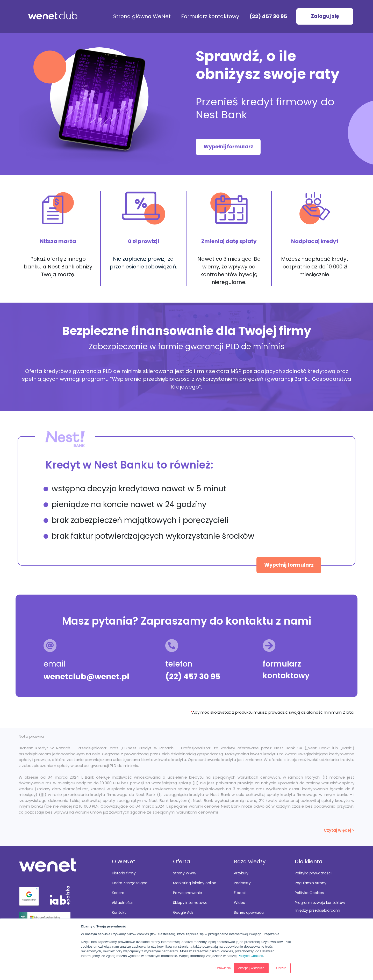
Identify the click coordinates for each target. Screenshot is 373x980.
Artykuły (241, 873)
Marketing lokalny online (195, 883)
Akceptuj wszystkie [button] (251, 968)
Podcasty (242, 883)
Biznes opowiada (249, 912)
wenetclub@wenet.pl (86, 677)
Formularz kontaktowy (210, 16)
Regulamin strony (311, 883)
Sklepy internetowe (190, 903)
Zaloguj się (325, 16)
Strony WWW (185, 873)
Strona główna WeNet (142, 16)
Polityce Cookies (250, 956)
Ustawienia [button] (223, 968)
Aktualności (122, 903)
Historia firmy (124, 873)
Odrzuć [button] (281, 968)
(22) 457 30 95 (268, 16)
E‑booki (240, 893)
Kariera (118, 893)
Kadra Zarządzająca (130, 883)
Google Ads (183, 912)
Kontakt (119, 912)
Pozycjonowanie (188, 893)
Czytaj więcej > (339, 830)
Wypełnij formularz (228, 147)
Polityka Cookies (309, 893)
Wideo (240, 903)
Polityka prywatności (313, 873)
